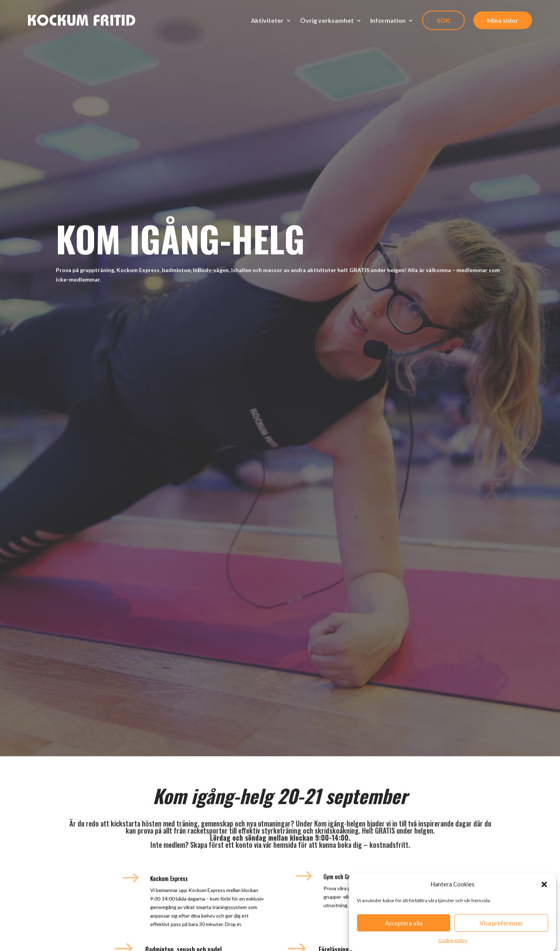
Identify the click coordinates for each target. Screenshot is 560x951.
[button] (544, 887)
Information (388, 20)
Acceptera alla (404, 926)
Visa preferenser (502, 926)
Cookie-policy (453, 943)
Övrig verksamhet (327, 20)
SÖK (443, 20)
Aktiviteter (267, 20)
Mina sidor (503, 20)
